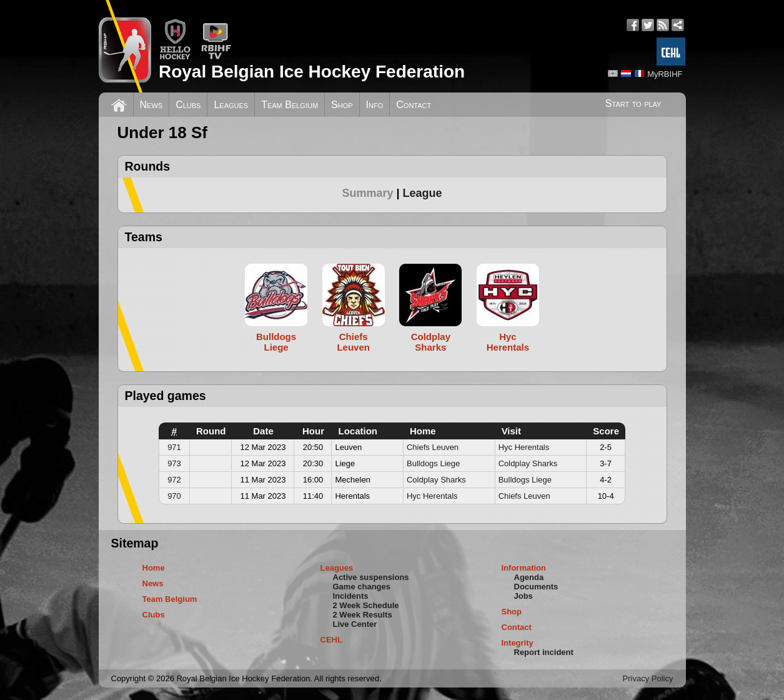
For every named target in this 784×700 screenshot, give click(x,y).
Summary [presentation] (367, 193)
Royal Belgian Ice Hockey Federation (312, 72)
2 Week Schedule (366, 605)
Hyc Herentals (524, 447)
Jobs (523, 596)
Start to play (633, 103)
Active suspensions (371, 577)
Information (524, 568)
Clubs (188, 105)
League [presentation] (423, 193)
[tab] (372, 193)
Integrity (518, 643)
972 (174, 480)
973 (174, 463)
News (151, 105)
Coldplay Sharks (528, 463)
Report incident (544, 652)
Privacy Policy (648, 678)
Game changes (362, 587)
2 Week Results (363, 615)
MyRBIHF (665, 74)
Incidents (351, 596)
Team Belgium (290, 105)
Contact (414, 105)
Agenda (529, 577)
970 (174, 496)
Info (375, 105)
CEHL (331, 640)
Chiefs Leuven (433, 447)
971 (174, 447)
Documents (536, 587)
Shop (342, 105)
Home (154, 568)
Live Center (355, 624)
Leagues (231, 105)
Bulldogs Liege (433, 463)
